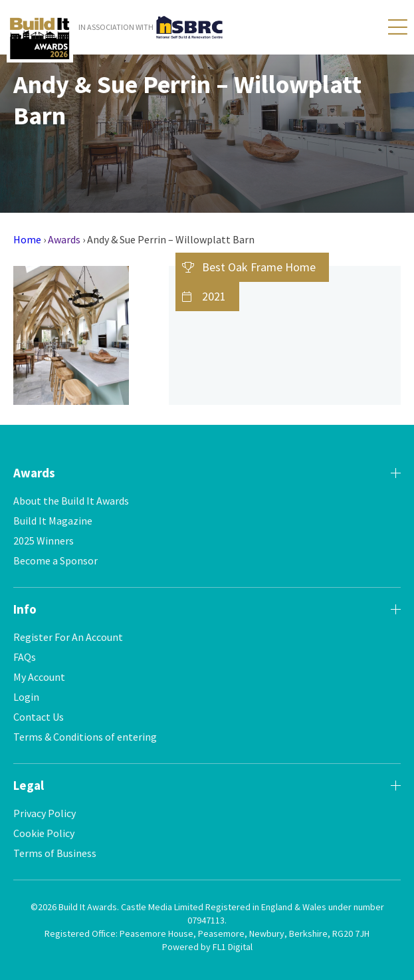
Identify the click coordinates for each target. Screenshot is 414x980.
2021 (214, 296)
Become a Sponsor (55, 560)
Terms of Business (55, 853)
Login (26, 697)
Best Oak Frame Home (259, 267)
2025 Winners (44, 541)
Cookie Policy (44, 833)
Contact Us (39, 717)
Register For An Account (68, 637)
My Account (39, 677)
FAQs (25, 657)
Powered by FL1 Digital (207, 947)
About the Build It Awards (71, 501)
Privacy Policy (45, 813)
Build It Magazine (53, 521)
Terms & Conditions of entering (85, 737)
